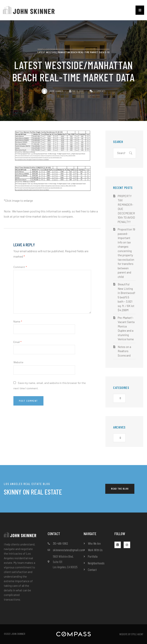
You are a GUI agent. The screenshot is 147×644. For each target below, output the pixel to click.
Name (18, 321)
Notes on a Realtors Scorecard (124, 351)
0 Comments (99, 91)
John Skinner (52, 91)
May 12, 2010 (76, 91)
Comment (20, 267)
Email (17, 342)
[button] (140, 10)
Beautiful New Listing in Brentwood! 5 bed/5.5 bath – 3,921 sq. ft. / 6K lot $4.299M (127, 297)
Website (18, 362)
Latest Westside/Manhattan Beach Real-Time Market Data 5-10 (73, 52)
